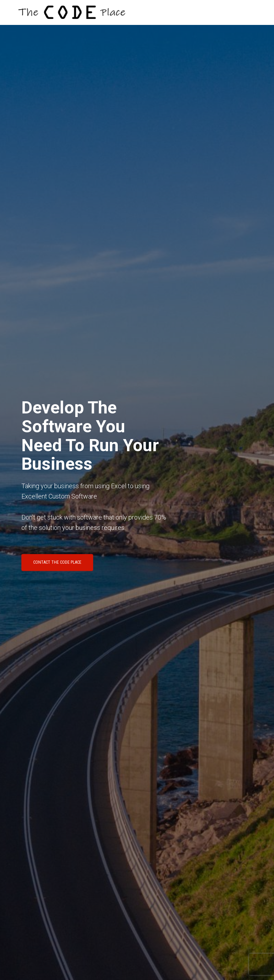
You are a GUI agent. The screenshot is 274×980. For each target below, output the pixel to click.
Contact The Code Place (57, 562)
